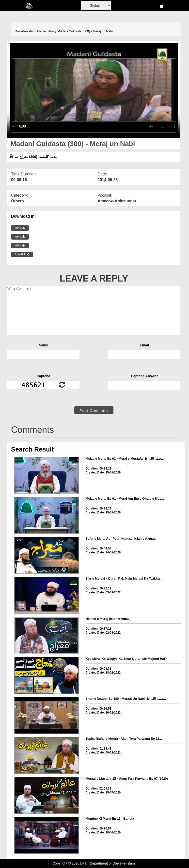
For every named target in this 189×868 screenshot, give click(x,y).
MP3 (20, 237)
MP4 (20, 228)
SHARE (22, 255)
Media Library (47, 31)
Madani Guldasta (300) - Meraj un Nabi (85, 31)
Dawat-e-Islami (25, 31)
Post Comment (94, 411)
